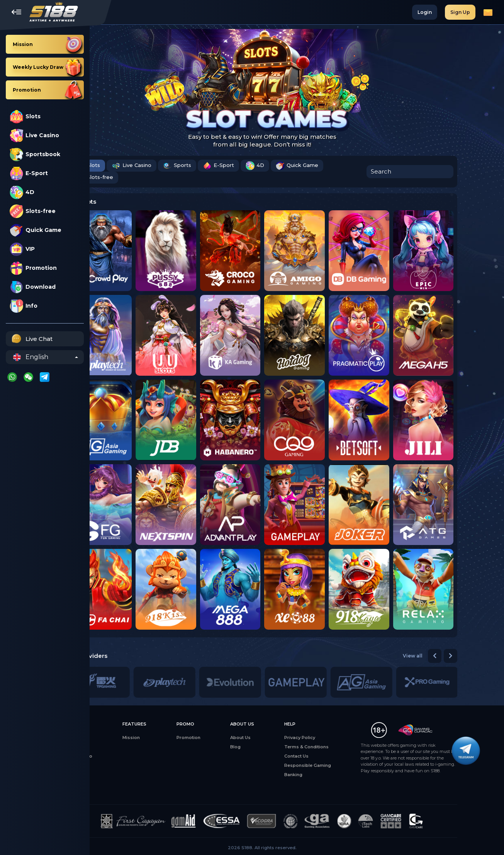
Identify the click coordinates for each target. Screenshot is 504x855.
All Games (113, 737)
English (31, 357)
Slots (25, 117)
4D (22, 192)
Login (425, 12)
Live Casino (34, 135)
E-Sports (112, 765)
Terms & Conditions (341, 747)
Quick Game (36, 230)
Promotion (33, 268)
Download (33, 287)
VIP (22, 249)
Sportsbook (35, 154)
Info (24, 306)
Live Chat (31, 339)
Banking (328, 775)
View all (447, 656)
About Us (275, 737)
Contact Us (331, 756)
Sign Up (460, 12)
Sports (212, 166)
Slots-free (33, 211)
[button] (469, 656)
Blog (270, 747)
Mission (165, 737)
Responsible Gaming (342, 765)
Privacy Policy (334, 737)
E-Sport (29, 173)
